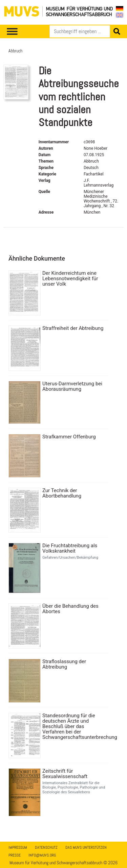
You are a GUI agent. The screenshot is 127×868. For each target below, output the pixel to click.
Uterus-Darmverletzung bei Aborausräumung (72, 386)
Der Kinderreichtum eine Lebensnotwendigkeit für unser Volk (70, 279)
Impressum (18, 847)
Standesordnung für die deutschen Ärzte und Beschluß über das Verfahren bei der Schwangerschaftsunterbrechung (75, 726)
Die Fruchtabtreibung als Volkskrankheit (70, 548)
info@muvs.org (42, 855)
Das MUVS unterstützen (86, 847)
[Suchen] (80, 31)
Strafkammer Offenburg (69, 437)
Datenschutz (46, 847)
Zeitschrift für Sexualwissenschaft (65, 774)
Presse (15, 855)
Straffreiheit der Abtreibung (73, 328)
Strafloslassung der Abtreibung (64, 664)
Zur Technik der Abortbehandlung (62, 493)
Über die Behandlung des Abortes (70, 609)
